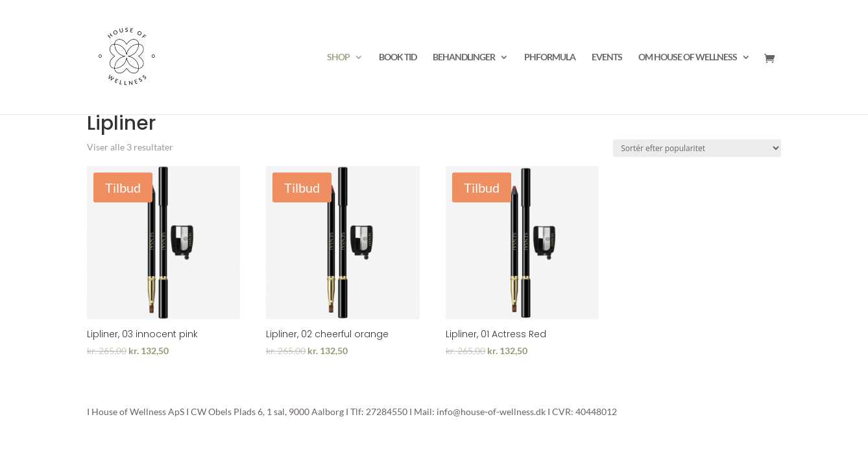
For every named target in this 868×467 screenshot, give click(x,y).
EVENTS (607, 57)
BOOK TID (398, 57)
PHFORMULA (550, 57)
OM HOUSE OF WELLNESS (688, 57)
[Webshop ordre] (697, 148)
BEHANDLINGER (464, 57)
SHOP (338, 57)
